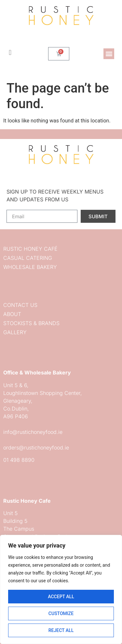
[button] (109, 54)
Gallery (15, 332)
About (12, 314)
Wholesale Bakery (30, 267)
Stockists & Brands (31, 323)
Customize (61, 613)
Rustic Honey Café (30, 249)
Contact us (20, 305)
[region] (61, 589)
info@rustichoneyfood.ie (33, 432)
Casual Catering (28, 258)
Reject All (61, 630)
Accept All (61, 597)
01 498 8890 (19, 460)
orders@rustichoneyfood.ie (36, 448)
